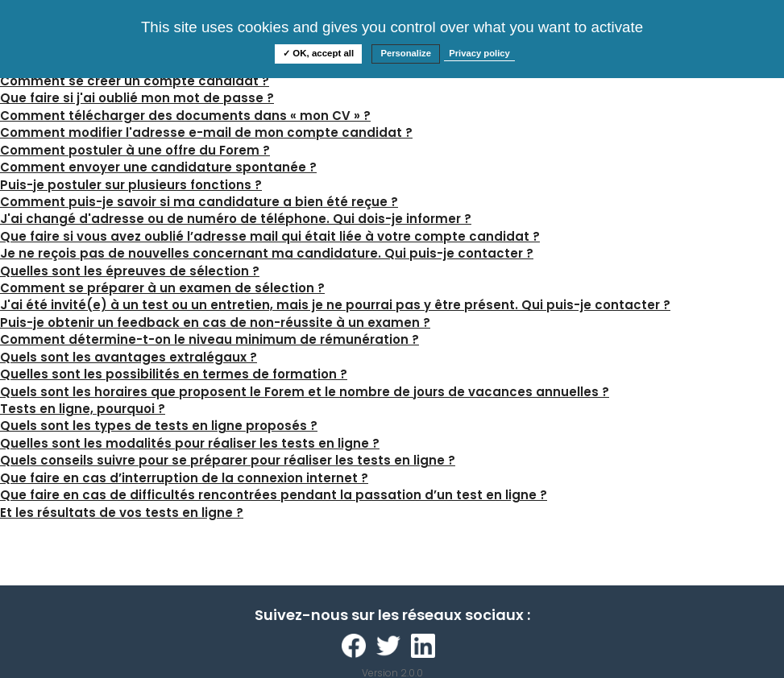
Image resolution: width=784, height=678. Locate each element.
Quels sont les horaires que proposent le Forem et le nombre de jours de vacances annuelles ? (305, 392)
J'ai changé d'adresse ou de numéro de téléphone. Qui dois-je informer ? (236, 219)
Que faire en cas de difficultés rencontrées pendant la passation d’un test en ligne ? (274, 495)
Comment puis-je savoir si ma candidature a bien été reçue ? (199, 202)
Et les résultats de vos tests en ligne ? (122, 513)
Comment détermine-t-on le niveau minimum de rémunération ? (209, 339)
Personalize (406, 53)
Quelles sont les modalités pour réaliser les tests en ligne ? (190, 443)
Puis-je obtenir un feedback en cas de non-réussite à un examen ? (215, 322)
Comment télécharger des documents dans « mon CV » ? (185, 116)
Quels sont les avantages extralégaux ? (129, 357)
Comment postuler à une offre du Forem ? (135, 150)
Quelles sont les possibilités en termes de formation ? (174, 374)
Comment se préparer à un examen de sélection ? (162, 288)
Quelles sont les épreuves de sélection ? (130, 271)
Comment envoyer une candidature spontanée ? (158, 167)
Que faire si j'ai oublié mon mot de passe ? (137, 98)
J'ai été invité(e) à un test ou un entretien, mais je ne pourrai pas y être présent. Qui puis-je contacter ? (335, 305)
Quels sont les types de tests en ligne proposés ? (159, 426)
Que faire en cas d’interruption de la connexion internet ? (184, 478)
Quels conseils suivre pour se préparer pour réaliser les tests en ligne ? (228, 460)
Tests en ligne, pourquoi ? (83, 409)
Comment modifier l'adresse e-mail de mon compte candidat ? (206, 132)
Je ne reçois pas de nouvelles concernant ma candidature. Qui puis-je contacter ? (267, 253)
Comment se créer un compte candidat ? (135, 81)
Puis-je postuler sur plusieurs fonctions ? (131, 185)
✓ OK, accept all (318, 53)
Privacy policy (479, 53)
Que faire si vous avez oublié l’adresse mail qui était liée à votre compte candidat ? (270, 236)
